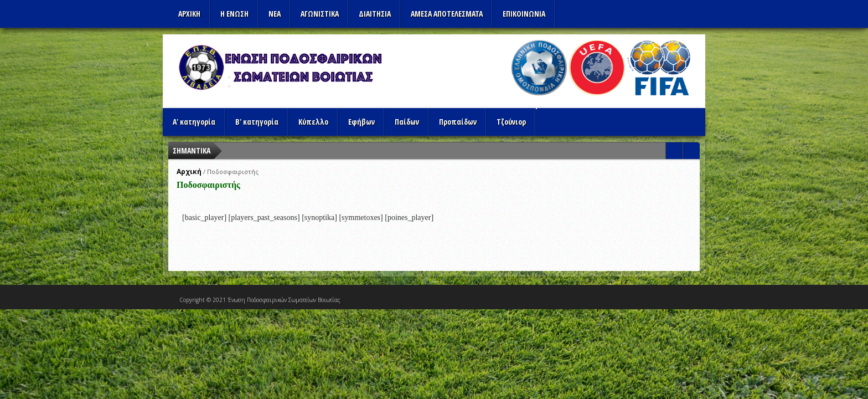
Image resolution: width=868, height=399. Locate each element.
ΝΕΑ (275, 14)
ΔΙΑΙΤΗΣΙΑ (375, 14)
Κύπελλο (313, 122)
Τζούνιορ (511, 122)
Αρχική (189, 172)
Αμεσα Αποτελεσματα (447, 14)
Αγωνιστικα (320, 14)
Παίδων (407, 122)
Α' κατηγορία (194, 122)
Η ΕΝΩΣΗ (234, 14)
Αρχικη (189, 14)
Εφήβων (361, 122)
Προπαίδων (458, 122)
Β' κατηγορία (257, 122)
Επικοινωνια (524, 14)
